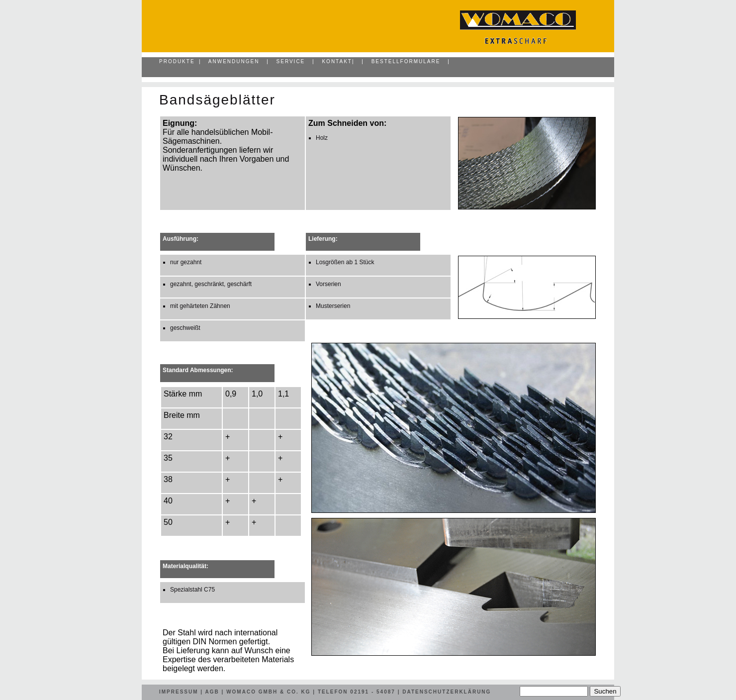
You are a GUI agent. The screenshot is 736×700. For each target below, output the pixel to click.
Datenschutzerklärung (447, 692)
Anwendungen (234, 61)
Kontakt (337, 61)
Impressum (179, 692)
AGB (212, 692)
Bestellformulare (406, 61)
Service (291, 61)
